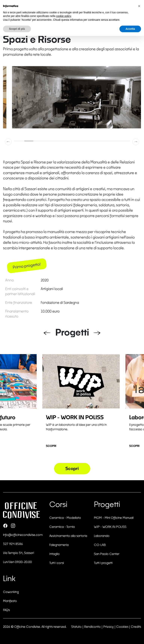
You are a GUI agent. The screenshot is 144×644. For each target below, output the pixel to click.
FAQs (6, 610)
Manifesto (10, 601)
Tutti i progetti (103, 563)
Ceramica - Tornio (62, 527)
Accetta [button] (130, 29)
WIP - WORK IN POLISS (110, 527)
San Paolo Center (107, 554)
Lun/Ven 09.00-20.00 (17, 562)
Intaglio (54, 554)
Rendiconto (92, 627)
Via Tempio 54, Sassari (18, 553)
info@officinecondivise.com (23, 535)
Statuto (76, 627)
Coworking (11, 592)
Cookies (122, 627)
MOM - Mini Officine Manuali (114, 518)
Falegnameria (59, 545)
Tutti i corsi (57, 563)
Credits (136, 627)
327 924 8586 (13, 544)
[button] (8, 142)
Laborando (102, 536)
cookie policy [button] (63, 16)
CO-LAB (100, 545)
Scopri (51, 446)
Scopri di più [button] (17, 29)
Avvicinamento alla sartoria (68, 536)
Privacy (108, 627)
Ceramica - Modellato (65, 518)
